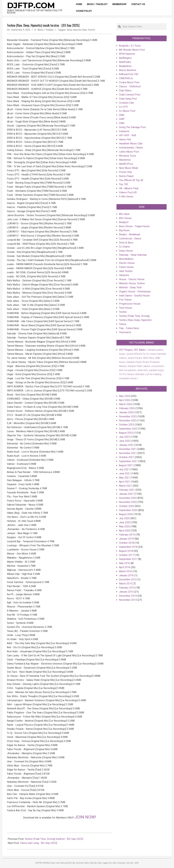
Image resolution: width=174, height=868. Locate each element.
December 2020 (128, 498)
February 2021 (127, 490)
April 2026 (125, 400)
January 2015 (126, 592)
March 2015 (126, 584)
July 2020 (124, 518)
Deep (69, 30)
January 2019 (126, 539)
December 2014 (128, 596)
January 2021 (126, 494)
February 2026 (127, 408)
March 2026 (126, 404)
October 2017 (127, 555)
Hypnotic (77, 30)
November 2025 (128, 421)
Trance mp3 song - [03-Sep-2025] (39, 843)
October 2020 (127, 506)
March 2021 (126, 486)
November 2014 (128, 600)
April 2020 (125, 531)
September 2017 (128, 559)
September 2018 (128, 547)
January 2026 (126, 412)
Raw (85, 30)
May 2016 (124, 563)
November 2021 (128, 453)
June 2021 (125, 474)
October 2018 (127, 543)
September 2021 (128, 461)
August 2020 (126, 514)
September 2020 (128, 510)
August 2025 (126, 433)
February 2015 (127, 588)
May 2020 (124, 526)
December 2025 (128, 416)
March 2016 (126, 571)
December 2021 (128, 449)
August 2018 (126, 551)
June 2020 (125, 522)
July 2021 (124, 469)
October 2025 (127, 425)
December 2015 (128, 579)
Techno (91, 30)
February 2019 (127, 535)
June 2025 (125, 441)
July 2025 (124, 437)
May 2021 (124, 478)
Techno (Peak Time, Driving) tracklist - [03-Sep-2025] (54, 839)
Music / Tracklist (46, 30)
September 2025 (128, 429)
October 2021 (127, 457)
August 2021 (126, 465)
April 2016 (125, 567)
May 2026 (124, 396)
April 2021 (125, 482)
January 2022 (126, 445)
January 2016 (126, 575)
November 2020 (128, 502)
